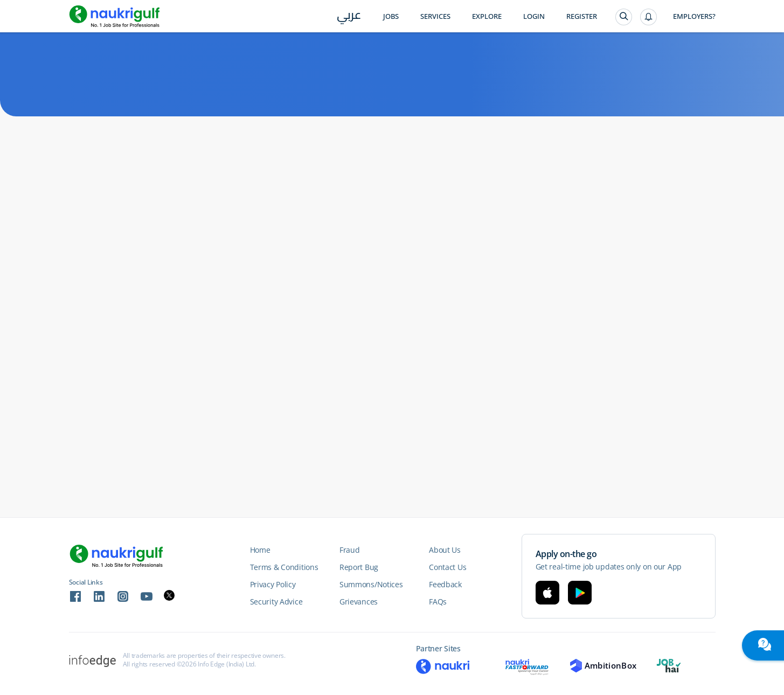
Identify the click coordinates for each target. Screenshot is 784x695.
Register (582, 16)
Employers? (694, 16)
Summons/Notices (371, 584)
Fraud (350, 550)
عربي (349, 17)
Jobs (391, 16)
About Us (445, 550)
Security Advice (276, 602)
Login (534, 16)
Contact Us (447, 567)
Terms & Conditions (284, 567)
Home (260, 550)
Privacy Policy (273, 584)
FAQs (438, 602)
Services (435, 16)
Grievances (359, 602)
